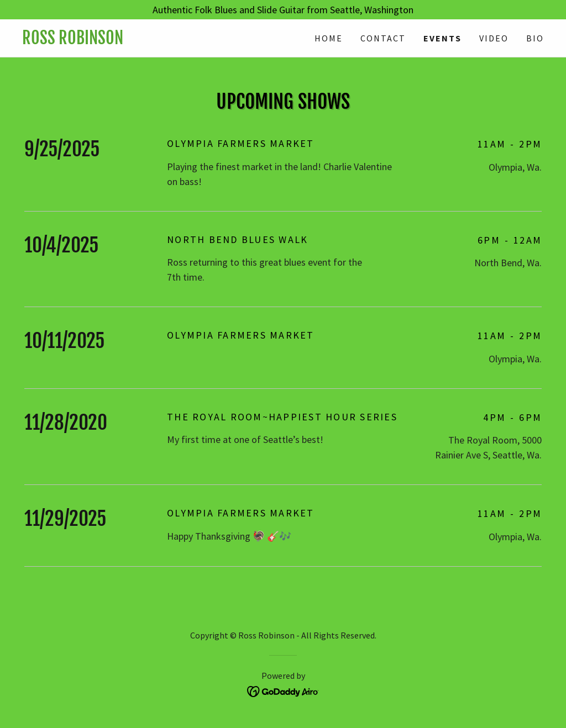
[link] (153, 41)
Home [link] (329, 38)
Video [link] (494, 38)
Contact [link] (383, 38)
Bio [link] (535, 38)
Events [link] (442, 38)
